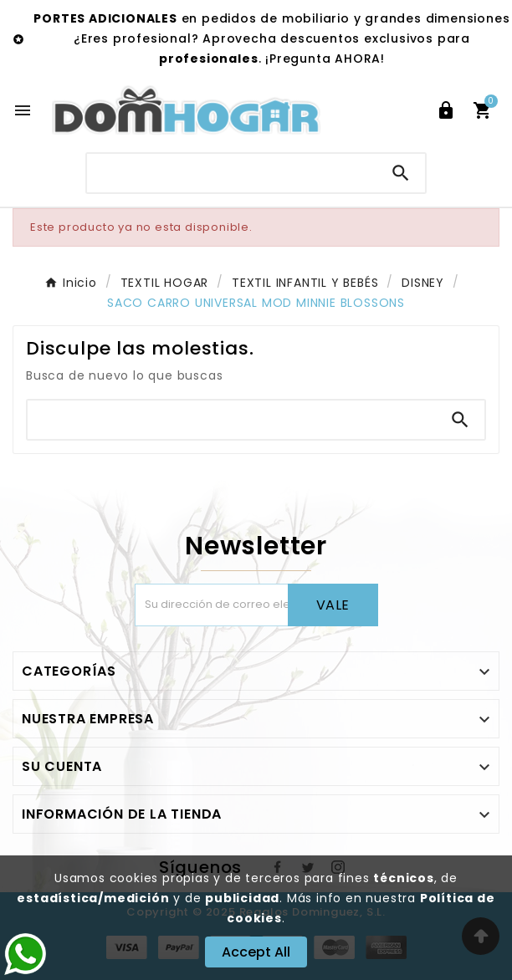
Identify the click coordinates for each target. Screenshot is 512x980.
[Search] (401, 173)
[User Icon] (446, 110)
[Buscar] (231, 173)
